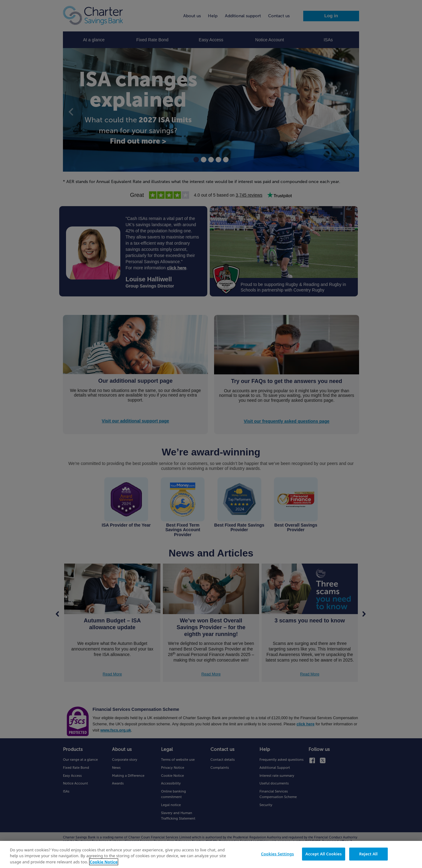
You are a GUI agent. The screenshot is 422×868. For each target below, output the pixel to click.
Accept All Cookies (324, 856)
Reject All (368, 856)
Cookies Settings (277, 856)
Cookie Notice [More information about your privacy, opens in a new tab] (104, 864)
